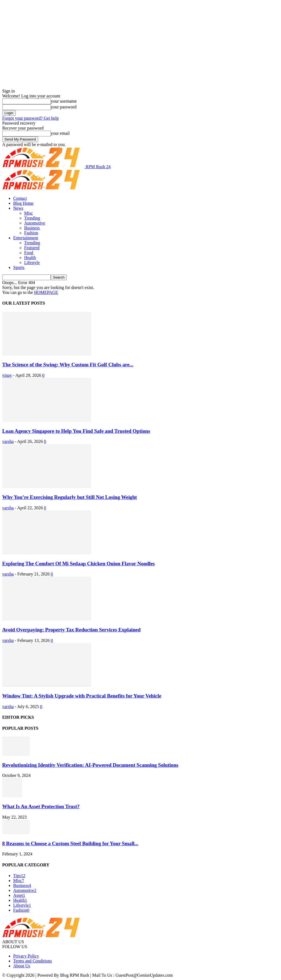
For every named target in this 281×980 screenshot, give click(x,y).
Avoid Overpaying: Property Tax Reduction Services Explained (71, 630)
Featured (32, 248)
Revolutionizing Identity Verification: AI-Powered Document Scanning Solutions (90, 765)
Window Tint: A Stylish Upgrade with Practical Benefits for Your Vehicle (82, 696)
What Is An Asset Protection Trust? (41, 806)
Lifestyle (32, 262)
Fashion (31, 233)
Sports (19, 267)
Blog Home (23, 203)
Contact (20, 198)
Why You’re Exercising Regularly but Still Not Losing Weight (70, 497)
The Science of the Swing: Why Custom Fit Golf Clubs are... (68, 365)
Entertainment (26, 238)
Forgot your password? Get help (30, 118)
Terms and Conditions (33, 961)
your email (60, 133)
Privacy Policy (26, 956)
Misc (29, 213)
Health (30, 258)
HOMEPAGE (46, 292)
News (18, 208)
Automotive (35, 223)
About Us (22, 966)
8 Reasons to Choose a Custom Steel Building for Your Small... (70, 843)
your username (64, 101)
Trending (32, 218)
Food (29, 253)
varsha (8, 441)
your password (64, 107)
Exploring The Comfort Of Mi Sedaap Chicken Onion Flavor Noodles (78, 564)
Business (32, 228)
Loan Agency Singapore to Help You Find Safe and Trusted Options (76, 431)
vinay (7, 375)
